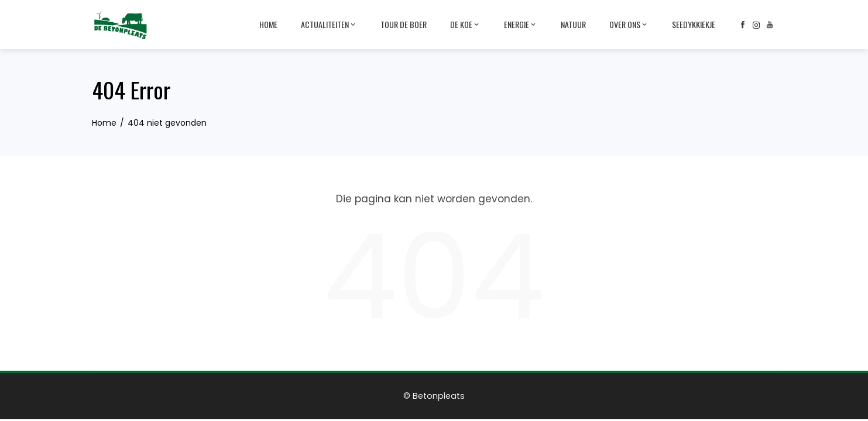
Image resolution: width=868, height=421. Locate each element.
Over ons (629, 25)
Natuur (573, 24)
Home (268, 24)
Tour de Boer (404, 24)
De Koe (465, 25)
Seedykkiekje (694, 24)
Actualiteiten (329, 25)
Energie (521, 25)
